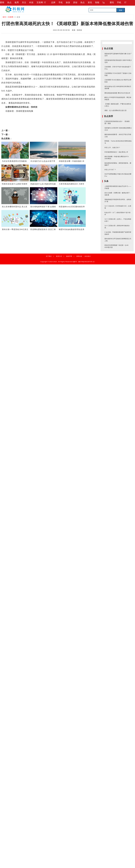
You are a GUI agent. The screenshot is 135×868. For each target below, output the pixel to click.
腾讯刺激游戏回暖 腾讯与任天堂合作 (117, 93)
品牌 (53, 2)
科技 (31, 2)
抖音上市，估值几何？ (112, 148)
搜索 (121, 10)
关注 (24, 2)
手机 (61, 2)
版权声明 (69, 256)
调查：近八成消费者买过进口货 (116, 110)
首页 (4, 17)
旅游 (68, 2)
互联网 (40, 2)
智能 (97, 2)
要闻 (2, 2)
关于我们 (49, 256)
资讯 (90, 2)
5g (103, 2)
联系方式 (59, 256)
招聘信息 (79, 256)
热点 (9, 2)
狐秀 (17, 2)
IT (45, 2)
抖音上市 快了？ (110, 170)
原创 (75, 2)
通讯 (112, 2)
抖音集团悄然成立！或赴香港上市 (116, 152)
